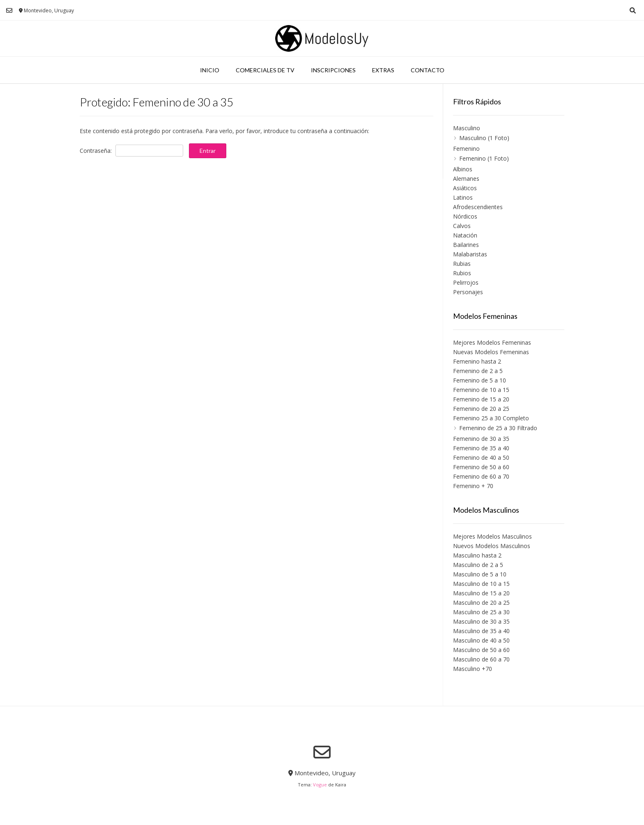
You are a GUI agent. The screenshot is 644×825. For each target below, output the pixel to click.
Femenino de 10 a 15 (481, 390)
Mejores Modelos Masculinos (492, 536)
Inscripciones (333, 70)
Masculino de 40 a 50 (481, 640)
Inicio (210, 70)
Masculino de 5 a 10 (480, 574)
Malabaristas (470, 254)
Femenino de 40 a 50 (481, 457)
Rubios (462, 273)
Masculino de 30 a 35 (481, 621)
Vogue (320, 785)
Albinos (463, 169)
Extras (383, 70)
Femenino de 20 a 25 (481, 409)
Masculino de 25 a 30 (481, 612)
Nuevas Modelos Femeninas (491, 352)
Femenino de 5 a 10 (480, 380)
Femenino (466, 149)
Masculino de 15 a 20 (481, 593)
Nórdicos (465, 216)
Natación (465, 235)
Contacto (428, 70)
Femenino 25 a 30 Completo (491, 418)
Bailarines (466, 245)
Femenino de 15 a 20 (481, 399)
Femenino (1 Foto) (484, 158)
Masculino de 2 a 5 (478, 565)
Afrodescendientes (478, 207)
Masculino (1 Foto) (484, 138)
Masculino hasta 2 (477, 555)
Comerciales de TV (265, 70)
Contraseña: (131, 151)
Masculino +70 (473, 669)
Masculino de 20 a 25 (481, 603)
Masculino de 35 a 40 (481, 631)
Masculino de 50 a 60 (481, 650)
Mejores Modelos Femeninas (492, 342)
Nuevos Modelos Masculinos (492, 546)
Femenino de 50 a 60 (481, 467)
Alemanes (466, 179)
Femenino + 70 (473, 486)
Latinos (463, 197)
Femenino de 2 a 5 (478, 371)
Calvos (462, 226)
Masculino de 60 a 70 (481, 659)
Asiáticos (465, 188)
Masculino (467, 128)
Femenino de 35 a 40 (481, 448)
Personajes (468, 292)
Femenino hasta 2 (477, 361)
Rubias (462, 264)
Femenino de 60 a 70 (481, 476)
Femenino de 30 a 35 (481, 439)
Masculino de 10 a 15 (481, 584)
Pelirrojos (466, 282)
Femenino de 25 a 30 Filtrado (498, 428)
